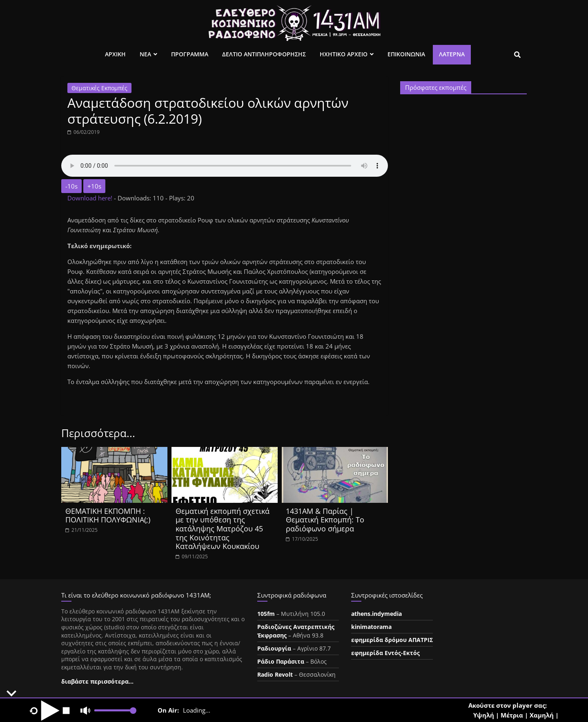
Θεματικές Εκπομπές (99, 88)
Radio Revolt (275, 674)
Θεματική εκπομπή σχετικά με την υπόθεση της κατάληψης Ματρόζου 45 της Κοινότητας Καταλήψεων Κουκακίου (223, 529)
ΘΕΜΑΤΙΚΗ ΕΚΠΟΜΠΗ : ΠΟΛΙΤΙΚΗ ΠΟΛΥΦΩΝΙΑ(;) (108, 515)
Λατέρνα (452, 54)
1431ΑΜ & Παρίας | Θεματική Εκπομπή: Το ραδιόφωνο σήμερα (325, 520)
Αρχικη (115, 54)
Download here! (91, 198)
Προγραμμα (190, 54)
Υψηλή (484, 715)
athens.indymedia (376, 614)
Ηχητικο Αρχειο (344, 54)
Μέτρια (512, 715)
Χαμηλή (542, 715)
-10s (71, 186)
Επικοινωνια (406, 54)
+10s (94, 186)
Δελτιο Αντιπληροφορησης (264, 54)
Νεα (145, 54)
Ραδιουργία (274, 648)
